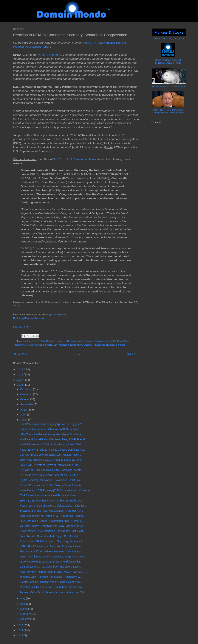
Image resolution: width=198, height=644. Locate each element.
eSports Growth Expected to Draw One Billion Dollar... (51, 562)
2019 (20, 369)
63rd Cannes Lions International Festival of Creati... (49, 495)
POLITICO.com (47, 55)
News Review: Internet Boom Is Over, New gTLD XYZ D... (53, 572)
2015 (20, 625)
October (25, 399)
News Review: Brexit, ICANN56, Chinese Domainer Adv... (53, 450)
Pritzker (97, 345)
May (23, 598)
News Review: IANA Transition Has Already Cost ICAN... (52, 531)
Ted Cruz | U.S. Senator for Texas (75, 159)
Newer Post (21, 354)
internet (38, 345)
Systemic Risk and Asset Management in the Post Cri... (52, 511)
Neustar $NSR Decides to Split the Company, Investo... (52, 470)
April (23, 604)
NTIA (80, 345)
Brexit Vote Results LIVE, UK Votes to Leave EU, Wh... (51, 460)
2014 (20, 630)
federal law (116, 341)
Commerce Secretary (34, 341)
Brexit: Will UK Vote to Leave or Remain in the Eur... (50, 465)
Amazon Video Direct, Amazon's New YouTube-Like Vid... (53, 592)
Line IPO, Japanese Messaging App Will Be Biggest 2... (52, 424)
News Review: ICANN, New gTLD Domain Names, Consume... (56, 490)
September (27, 404)
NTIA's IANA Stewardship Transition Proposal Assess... (52, 546)
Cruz (60, 341)
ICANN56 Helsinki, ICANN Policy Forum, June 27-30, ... (52, 444)
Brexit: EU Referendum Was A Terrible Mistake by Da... (51, 501)
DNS (66, 341)
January (25, 619)
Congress (51, 341)
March (24, 609)
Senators (121, 345)
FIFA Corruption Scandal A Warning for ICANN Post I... (51, 521)
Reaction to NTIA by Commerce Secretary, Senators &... (52, 541)
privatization (108, 345)
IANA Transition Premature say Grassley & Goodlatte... (51, 434)
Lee (56, 345)
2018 (20, 375)
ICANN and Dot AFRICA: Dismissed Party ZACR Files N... (53, 439)
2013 (20, 635)
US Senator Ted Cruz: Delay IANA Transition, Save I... (51, 567)
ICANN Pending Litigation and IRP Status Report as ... (51, 582)
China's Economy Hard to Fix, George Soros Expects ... (52, 485)
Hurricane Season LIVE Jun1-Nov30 (169, 86)
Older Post (133, 354)
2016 (20, 385)
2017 (20, 380)
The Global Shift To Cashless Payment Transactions (50, 551)
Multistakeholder (67, 345)
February (26, 614)
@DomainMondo (58, 315)
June (23, 420)
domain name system (81, 341)
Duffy (107, 341)
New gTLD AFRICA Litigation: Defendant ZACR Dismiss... (53, 506)
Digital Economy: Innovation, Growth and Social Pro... (51, 480)
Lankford (48, 345)
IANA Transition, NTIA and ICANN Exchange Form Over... (53, 557)
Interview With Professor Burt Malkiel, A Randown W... (51, 577)
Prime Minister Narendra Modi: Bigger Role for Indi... (50, 536)
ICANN (29, 345)
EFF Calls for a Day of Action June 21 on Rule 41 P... (50, 475)
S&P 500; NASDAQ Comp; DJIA (169, 38)
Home (77, 354)
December (27, 389)
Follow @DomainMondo (28, 318)
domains (98, 341)
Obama (88, 345)
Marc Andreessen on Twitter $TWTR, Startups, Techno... (52, 516)
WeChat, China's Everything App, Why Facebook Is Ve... (52, 526)
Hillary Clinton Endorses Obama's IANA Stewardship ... (51, 429)
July (23, 415)
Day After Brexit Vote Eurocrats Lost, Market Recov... (50, 455)
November (27, 394)
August (25, 410)
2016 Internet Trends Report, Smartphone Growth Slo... (52, 587)
